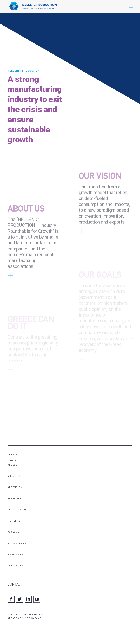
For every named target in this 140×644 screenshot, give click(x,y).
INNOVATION (16, 566)
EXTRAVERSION (17, 544)
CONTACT (15, 585)
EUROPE (13, 461)
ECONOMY (14, 532)
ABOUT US (26, 219)
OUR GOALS (15, 499)
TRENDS (13, 455)
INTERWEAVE (33, 618)
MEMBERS (14, 521)
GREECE (12, 465)
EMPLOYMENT (16, 555)
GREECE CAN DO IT (19, 510)
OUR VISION (100, 186)
